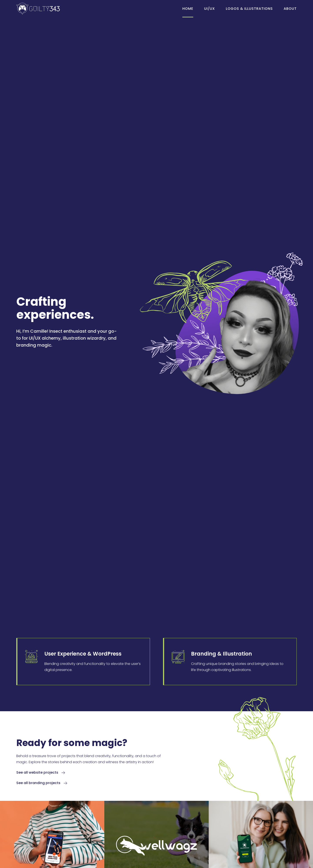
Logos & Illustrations (249, 9)
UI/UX (210, 9)
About (290, 9)
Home (188, 9)
